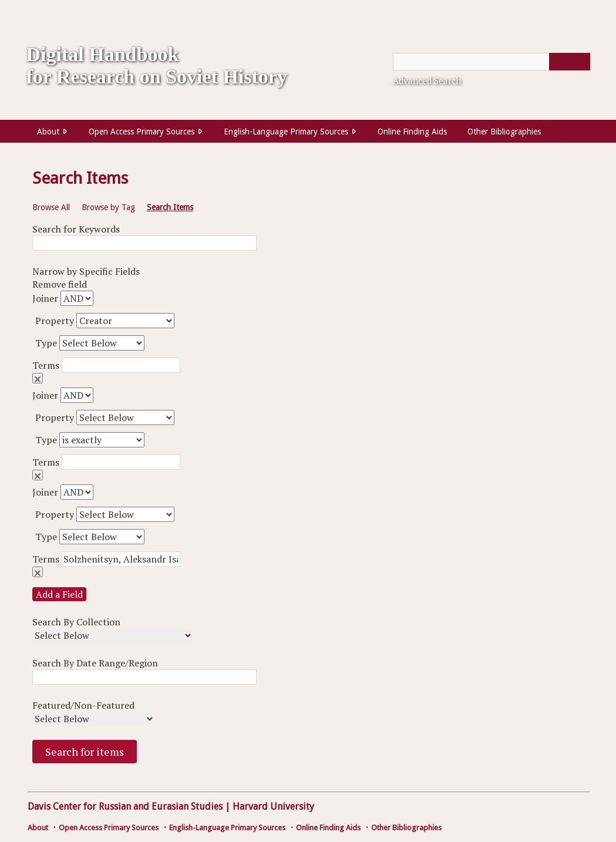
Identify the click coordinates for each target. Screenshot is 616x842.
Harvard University (273, 806)
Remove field (38, 378)
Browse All (51, 207)
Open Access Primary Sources (142, 132)
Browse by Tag (108, 207)
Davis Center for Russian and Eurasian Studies (125, 806)
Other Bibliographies (504, 132)
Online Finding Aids (412, 132)
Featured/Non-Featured (83, 705)
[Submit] (570, 62)
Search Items (170, 207)
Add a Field (59, 594)
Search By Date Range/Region (95, 663)
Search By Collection (76, 622)
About (48, 132)
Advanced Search (427, 80)
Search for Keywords (76, 229)
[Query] (492, 62)
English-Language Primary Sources (286, 132)
